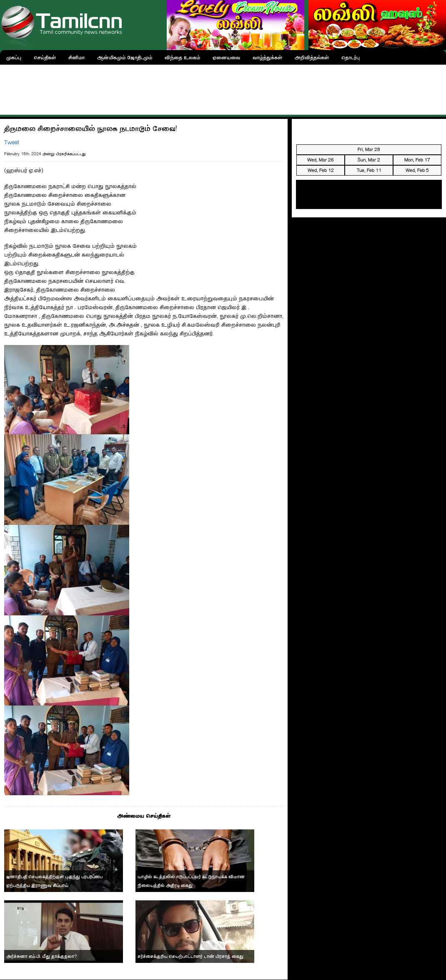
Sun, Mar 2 (369, 160)
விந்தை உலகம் (182, 57)
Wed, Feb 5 (417, 170)
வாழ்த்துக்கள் (267, 57)
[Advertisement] (223, 88)
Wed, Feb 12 (321, 170)
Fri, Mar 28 (369, 149)
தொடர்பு (351, 57)
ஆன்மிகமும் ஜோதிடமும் (125, 57)
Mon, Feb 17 (417, 160)
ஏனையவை (226, 57)
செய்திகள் (45, 57)
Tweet (12, 142)
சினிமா (76, 57)
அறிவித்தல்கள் (312, 57)
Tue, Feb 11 (369, 170)
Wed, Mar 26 (321, 160)
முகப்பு (14, 57)
